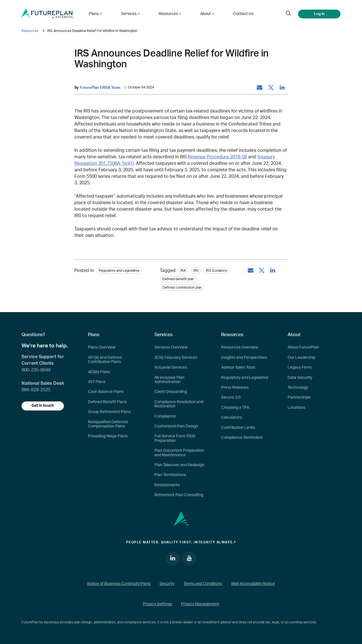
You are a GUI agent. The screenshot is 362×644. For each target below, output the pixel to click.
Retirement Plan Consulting (179, 495)
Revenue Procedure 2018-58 (217, 157)
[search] (288, 14)
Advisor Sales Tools (238, 368)
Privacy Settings (157, 604)
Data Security (300, 378)
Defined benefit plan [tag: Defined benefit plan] (178, 279)
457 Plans (97, 382)
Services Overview (171, 348)
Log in (319, 14)
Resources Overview (240, 348)
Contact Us (240, 14)
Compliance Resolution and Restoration (179, 404)
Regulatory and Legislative (245, 378)
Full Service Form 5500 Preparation (175, 438)
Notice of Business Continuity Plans (119, 584)
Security (167, 584)
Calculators (231, 418)
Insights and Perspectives (244, 358)
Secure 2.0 (231, 397)
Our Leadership (301, 358)
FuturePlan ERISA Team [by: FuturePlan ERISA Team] (100, 88)
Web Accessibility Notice (253, 584)
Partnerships (299, 397)
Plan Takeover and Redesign (179, 465)
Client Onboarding (171, 392)
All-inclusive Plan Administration (169, 380)
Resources (30, 31)
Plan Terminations (170, 475)
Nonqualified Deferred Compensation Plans (108, 424)
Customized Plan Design (176, 426)
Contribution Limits (238, 428)
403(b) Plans (99, 372)
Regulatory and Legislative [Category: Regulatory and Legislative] (119, 271)
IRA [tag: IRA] (183, 271)
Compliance (165, 416)
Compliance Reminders (242, 438)
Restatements (167, 485)
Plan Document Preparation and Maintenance (179, 453)
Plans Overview (102, 348)
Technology (298, 388)
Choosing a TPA (235, 408)
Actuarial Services (171, 368)
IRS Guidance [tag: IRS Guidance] (216, 271)
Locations (297, 408)
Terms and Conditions (203, 584)
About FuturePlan (303, 348)
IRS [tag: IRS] (196, 271)
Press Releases (235, 388)
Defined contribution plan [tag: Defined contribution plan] (182, 288)
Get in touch (43, 406)
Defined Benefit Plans (107, 402)
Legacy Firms (300, 368)
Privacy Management (200, 604)
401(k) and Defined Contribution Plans (105, 360)
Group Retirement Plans (109, 412)
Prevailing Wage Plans (108, 436)
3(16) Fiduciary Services (176, 358)
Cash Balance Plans (106, 392)
